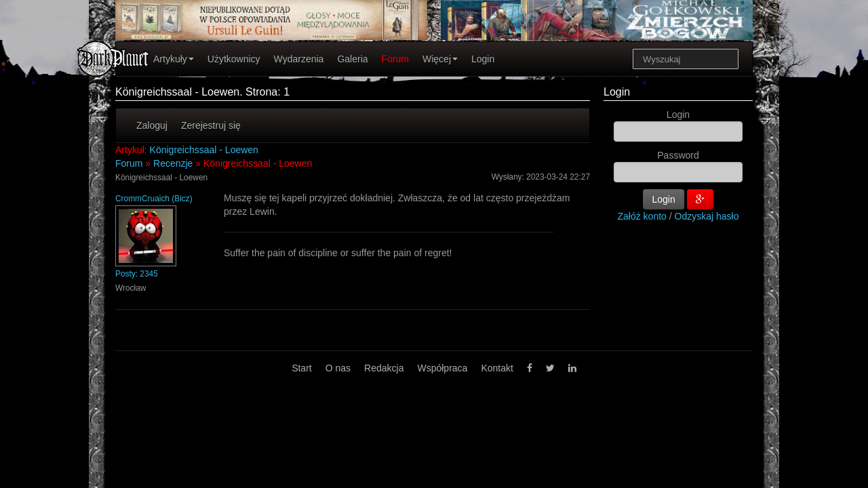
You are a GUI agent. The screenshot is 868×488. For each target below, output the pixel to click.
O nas (338, 368)
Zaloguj (152, 125)
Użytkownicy (234, 59)
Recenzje (173, 163)
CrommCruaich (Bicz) (154, 199)
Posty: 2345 (137, 274)
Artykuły (174, 59)
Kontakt (497, 368)
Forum (395, 59)
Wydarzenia (299, 59)
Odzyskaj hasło (707, 216)
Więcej (440, 59)
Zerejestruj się (211, 125)
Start (302, 368)
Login (483, 59)
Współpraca (442, 368)
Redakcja (384, 368)
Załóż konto (642, 216)
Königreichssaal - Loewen (204, 150)
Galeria (352, 59)
